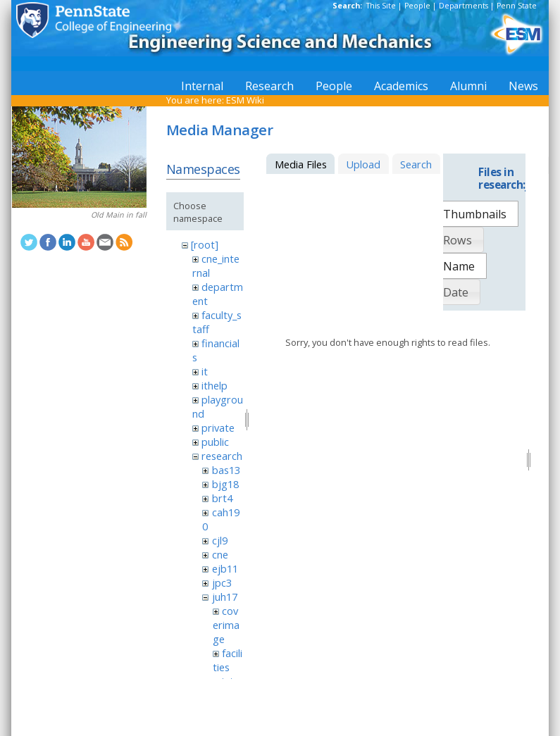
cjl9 (220, 540)
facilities (228, 660)
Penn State (517, 6)
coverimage (226, 625)
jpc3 (222, 582)
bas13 (226, 470)
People (417, 6)
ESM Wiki (245, 100)
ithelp (214, 385)
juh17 (225, 597)
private (218, 428)
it (205, 371)
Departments (463, 6)
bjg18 (225, 484)
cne (220, 554)
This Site (381, 6)
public (215, 442)
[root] (205, 244)
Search (416, 164)
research (222, 456)
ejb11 (225, 568)
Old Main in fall (119, 215)
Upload (363, 164)
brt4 (222, 498)
